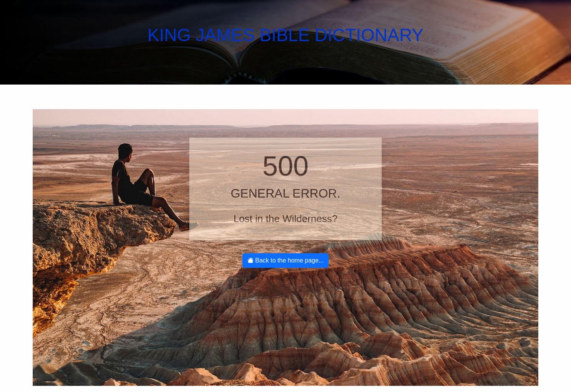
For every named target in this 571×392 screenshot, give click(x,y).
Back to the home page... (285, 260)
